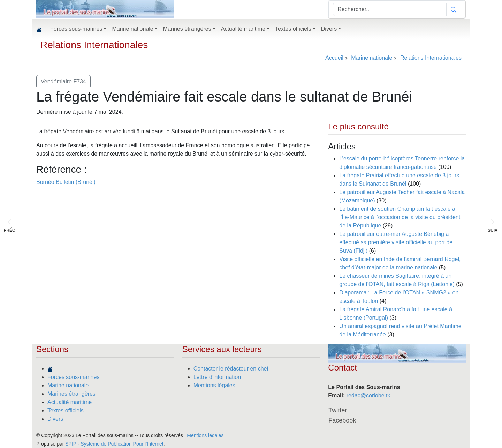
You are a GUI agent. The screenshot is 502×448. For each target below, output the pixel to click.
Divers (55, 419)
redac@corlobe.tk (368, 395)
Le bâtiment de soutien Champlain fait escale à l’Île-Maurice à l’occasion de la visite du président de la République (400, 217)
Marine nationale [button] (132, 29)
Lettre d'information (217, 377)
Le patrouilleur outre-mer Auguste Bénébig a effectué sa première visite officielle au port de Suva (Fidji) (396, 242)
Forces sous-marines (73, 377)
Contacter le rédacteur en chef (231, 369)
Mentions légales (214, 385)
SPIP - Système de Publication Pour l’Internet (114, 444)
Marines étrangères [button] (187, 29)
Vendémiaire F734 (63, 81)
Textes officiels (66, 410)
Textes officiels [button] (293, 29)
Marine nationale (68, 385)
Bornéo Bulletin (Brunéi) (66, 182)
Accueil (334, 58)
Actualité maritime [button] (243, 29)
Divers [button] (329, 29)
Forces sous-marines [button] (76, 29)
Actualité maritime (70, 402)
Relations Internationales (94, 45)
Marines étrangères (71, 394)
